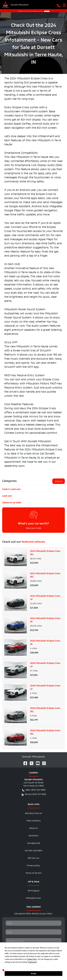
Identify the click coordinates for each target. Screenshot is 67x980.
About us (34, 828)
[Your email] (33, 941)
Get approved (34, 843)
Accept (34, 974)
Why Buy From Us (33, 813)
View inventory (34, 820)
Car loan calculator (34, 850)
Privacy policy (33, 865)
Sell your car (33, 858)
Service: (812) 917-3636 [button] (34, 794)
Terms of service (33, 873)
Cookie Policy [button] (32, 959)
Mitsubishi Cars (33, 898)
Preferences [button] (32, 962)
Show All (59, 481)
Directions (34, 835)
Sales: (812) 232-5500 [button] (34, 790)
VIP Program (33, 890)
